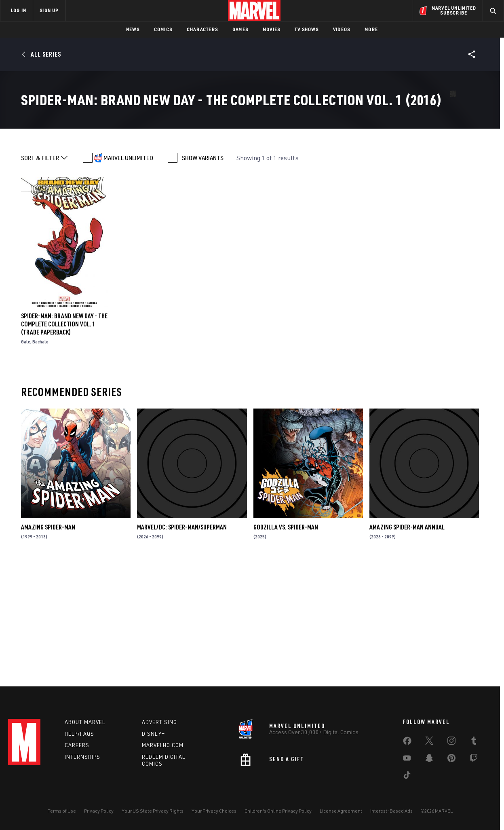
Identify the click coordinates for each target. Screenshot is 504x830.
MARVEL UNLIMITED (128, 275)
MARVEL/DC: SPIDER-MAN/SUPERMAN (182, 644)
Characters (202, 29)
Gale (26, 459)
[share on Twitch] (474, 760)
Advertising (159, 722)
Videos (342, 29)
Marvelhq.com (163, 745)
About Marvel (85, 722)
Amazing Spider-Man (48, 644)
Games (240, 29)
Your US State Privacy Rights (153, 811)
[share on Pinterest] (451, 760)
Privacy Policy (99, 811)
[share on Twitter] (429, 742)
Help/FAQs (79, 734)
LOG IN (19, 10)
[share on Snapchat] (429, 760)
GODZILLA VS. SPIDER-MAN (286, 644)
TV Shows (307, 29)
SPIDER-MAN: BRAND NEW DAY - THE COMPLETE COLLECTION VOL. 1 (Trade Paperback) (64, 441)
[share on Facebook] (407, 743)
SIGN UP (49, 10)
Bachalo (40, 459)
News (133, 29)
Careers (77, 745)
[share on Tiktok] (407, 777)
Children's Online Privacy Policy (278, 811)
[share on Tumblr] (474, 742)
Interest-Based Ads (391, 811)
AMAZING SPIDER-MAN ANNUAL (407, 644)
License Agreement (341, 811)
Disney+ (153, 734)
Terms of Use (62, 811)
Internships (82, 757)
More (371, 29)
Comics (163, 29)
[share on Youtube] (407, 760)
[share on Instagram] (451, 742)
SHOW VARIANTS (203, 275)
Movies (271, 29)
